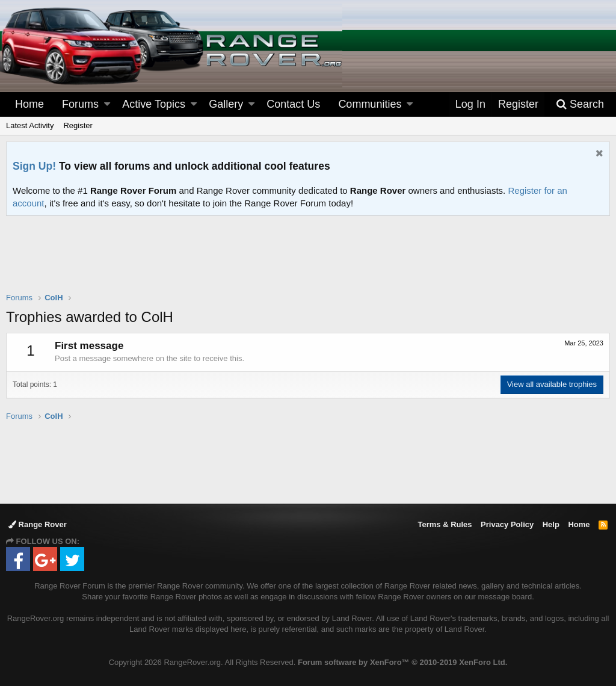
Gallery (226, 104)
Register (78, 125)
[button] (107, 104)
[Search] (580, 104)
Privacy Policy (507, 524)
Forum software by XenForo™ (402, 662)
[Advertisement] (308, 262)
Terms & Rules (445, 524)
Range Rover (38, 524)
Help (551, 524)
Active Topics (154, 104)
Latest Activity (30, 125)
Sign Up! (34, 166)
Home (29, 104)
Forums (80, 104)
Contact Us (293, 104)
